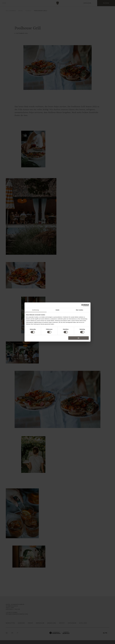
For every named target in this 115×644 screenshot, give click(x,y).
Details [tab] (58, 310)
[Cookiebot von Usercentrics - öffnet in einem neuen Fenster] (82, 305)
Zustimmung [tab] (36, 310)
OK (79, 338)
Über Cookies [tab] (80, 310)
